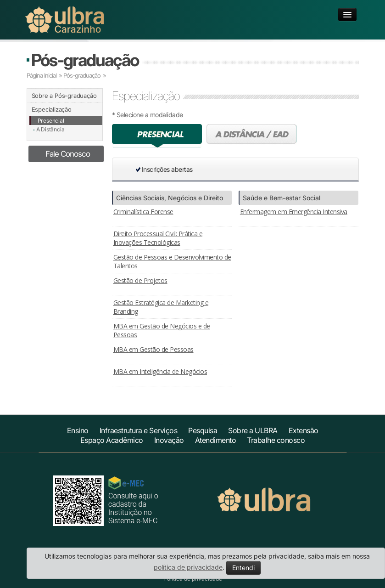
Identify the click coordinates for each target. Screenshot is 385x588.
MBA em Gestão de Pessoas (153, 349)
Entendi (243, 568)
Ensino (78, 430)
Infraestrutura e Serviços (139, 430)
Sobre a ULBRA (253, 430)
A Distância (50, 129)
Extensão (304, 430)
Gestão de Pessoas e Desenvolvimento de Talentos (172, 261)
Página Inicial (42, 75)
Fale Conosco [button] (68, 154)
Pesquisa (203, 430)
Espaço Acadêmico (112, 440)
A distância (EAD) (251, 136)
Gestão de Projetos (140, 280)
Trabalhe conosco (276, 440)
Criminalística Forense (143, 212)
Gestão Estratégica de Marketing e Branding (161, 307)
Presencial (51, 121)
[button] (259, 169)
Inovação (169, 440)
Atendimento (216, 440)
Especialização (52, 109)
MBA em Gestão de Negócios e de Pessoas (162, 330)
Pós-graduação (85, 60)
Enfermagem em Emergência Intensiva (294, 212)
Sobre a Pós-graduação (64, 96)
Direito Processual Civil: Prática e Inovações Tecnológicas (158, 238)
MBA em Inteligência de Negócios (160, 371)
